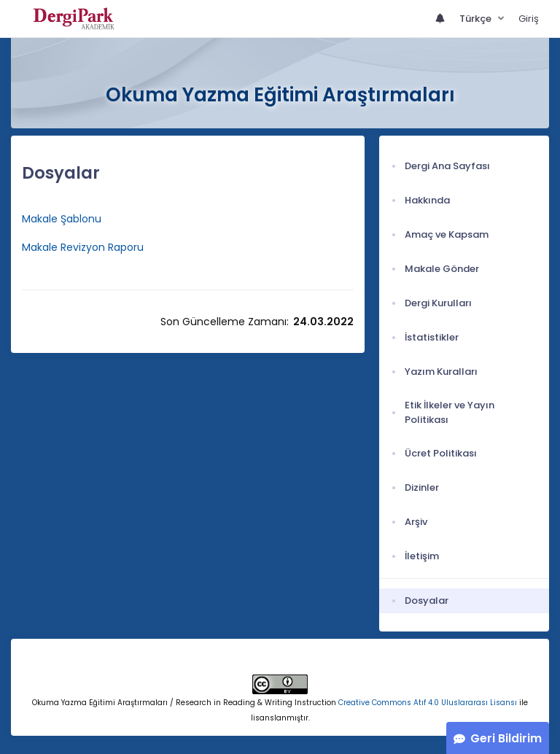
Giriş (529, 19)
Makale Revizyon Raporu (84, 247)
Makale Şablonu (62, 219)
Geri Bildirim (506, 738)
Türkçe (477, 19)
